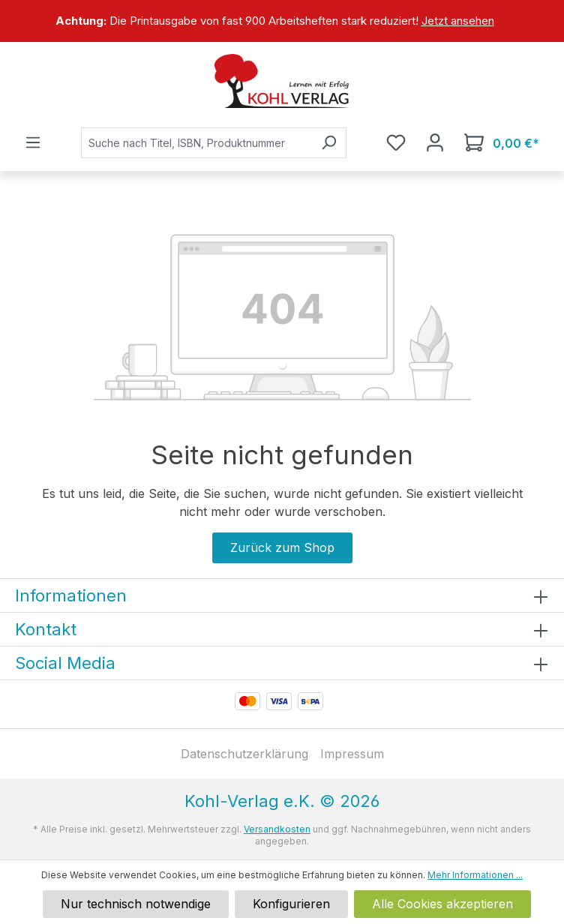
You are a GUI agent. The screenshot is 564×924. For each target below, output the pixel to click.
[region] (282, 21)
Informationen (71, 595)
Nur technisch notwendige (136, 904)
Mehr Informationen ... (475, 875)
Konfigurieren (291, 904)
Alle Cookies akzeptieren (442, 904)
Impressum (352, 754)
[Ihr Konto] (435, 142)
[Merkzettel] (396, 142)
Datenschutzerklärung (244, 754)
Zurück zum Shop (282, 547)
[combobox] (196, 143)
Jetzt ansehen (458, 21)
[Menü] (33, 142)
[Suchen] (329, 143)
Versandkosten (277, 829)
